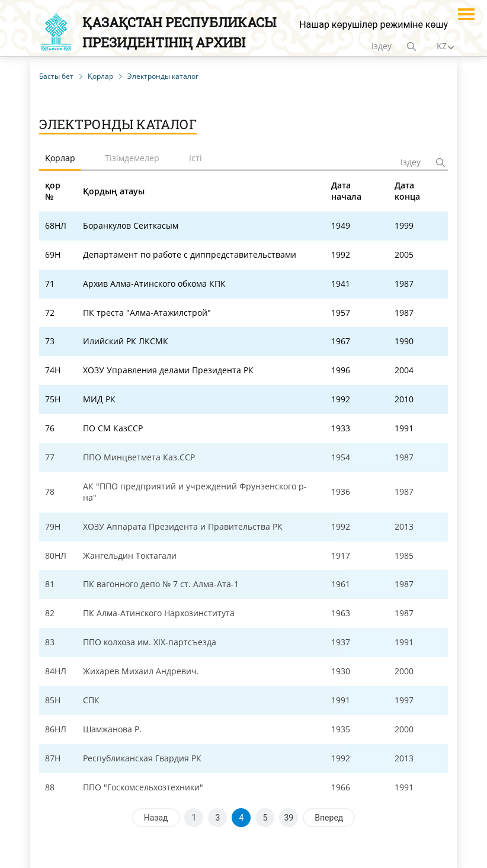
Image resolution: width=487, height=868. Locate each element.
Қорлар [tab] (60, 158)
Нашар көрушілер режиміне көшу (374, 25)
